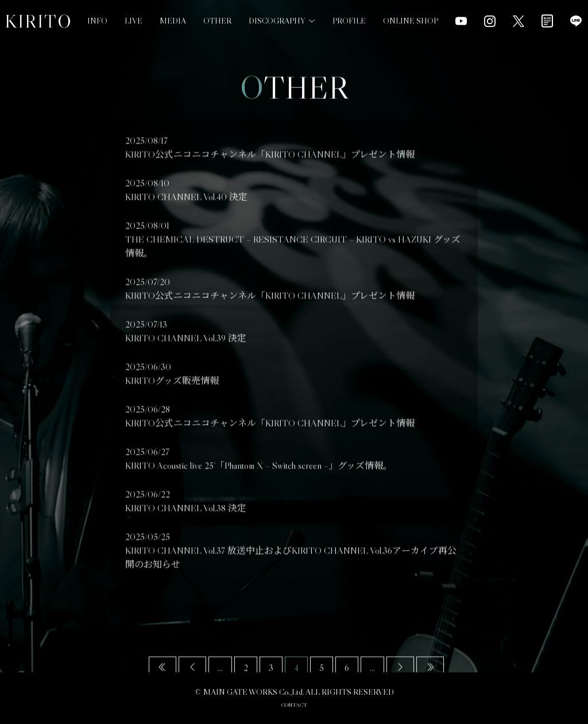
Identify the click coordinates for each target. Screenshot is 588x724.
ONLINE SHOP (411, 11)
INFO (97, 21)
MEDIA (173, 21)
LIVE (134, 21)
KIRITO (38, 21)
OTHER (217, 21)
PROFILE (349, 15)
